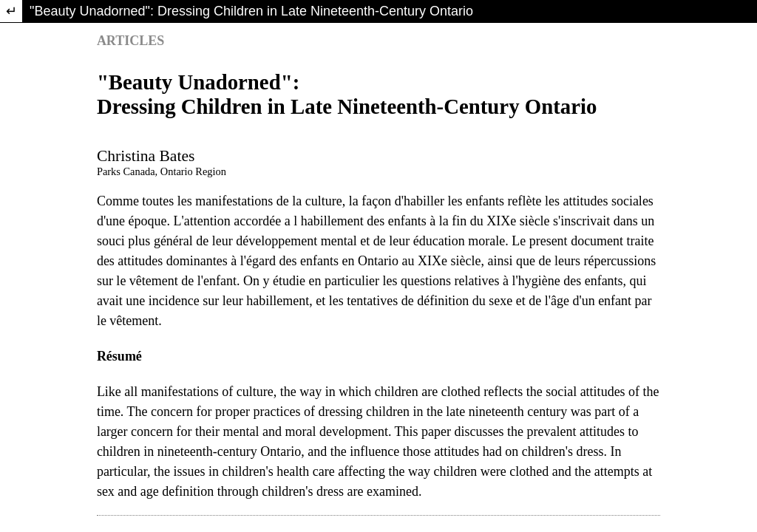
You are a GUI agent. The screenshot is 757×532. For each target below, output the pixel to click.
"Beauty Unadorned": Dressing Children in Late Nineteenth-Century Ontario (251, 11)
